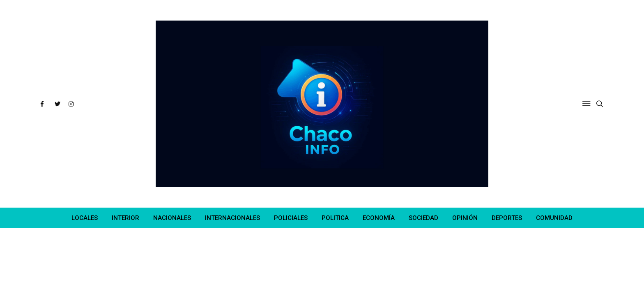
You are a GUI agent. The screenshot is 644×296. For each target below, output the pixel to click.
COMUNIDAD (554, 218)
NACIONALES (172, 218)
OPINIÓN (465, 218)
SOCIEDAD (423, 218)
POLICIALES (291, 218)
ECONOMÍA (379, 218)
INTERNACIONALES (232, 218)
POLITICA (335, 218)
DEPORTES (507, 218)
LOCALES (85, 218)
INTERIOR (125, 218)
